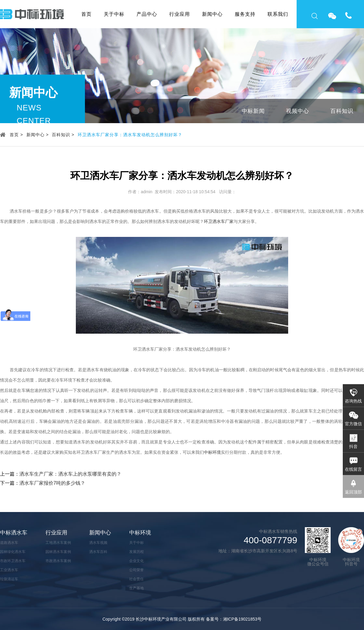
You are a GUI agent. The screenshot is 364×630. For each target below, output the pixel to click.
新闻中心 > (38, 135)
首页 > (16, 135)
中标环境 (212, 452)
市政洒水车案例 (58, 561)
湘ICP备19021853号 (242, 619)
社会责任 (136, 579)
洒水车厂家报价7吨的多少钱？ (52, 483)
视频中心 (298, 111)
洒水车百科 (98, 552)
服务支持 (245, 14)
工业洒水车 (9, 570)
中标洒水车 (14, 533)
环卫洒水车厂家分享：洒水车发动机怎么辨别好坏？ (130, 135)
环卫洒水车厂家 (219, 221)
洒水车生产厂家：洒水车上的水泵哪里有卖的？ (70, 474)
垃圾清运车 (9, 579)
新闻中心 (212, 14)
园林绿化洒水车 (13, 552)
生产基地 (136, 588)
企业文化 (136, 561)
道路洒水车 (9, 543)
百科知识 (342, 111)
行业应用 (180, 14)
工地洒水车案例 (58, 543)
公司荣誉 (136, 570)
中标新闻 (253, 111)
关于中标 (114, 14)
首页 (86, 14)
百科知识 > (63, 135)
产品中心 (147, 14)
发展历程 (136, 552)
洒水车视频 (98, 543)
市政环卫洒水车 (13, 561)
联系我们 (278, 14)
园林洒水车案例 (58, 552)
